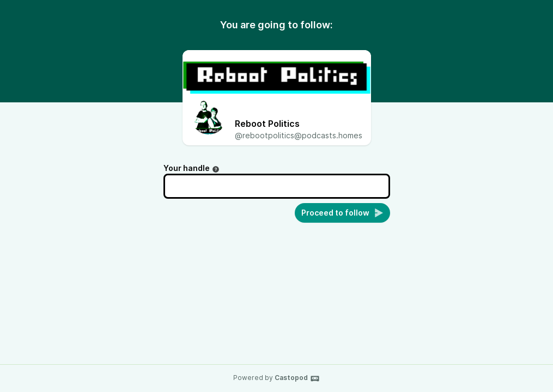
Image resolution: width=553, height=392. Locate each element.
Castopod (297, 378)
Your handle (192, 168)
